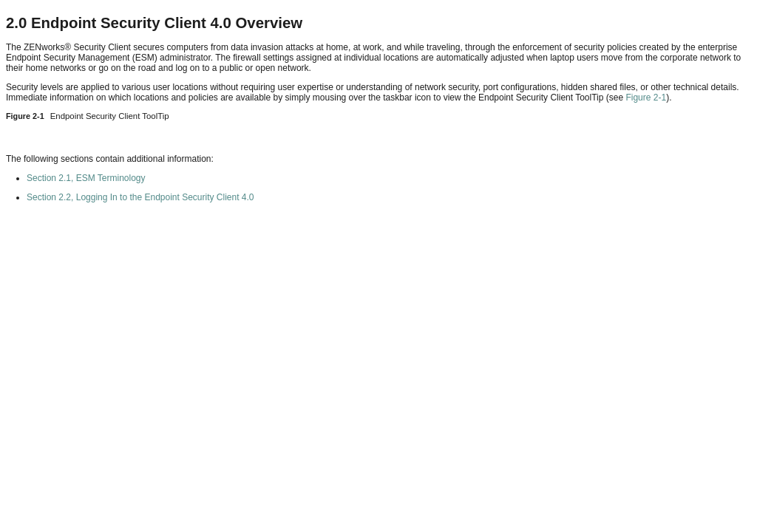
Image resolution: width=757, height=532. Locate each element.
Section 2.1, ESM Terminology (86, 178)
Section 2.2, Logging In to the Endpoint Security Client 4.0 (140, 197)
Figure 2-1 (646, 98)
